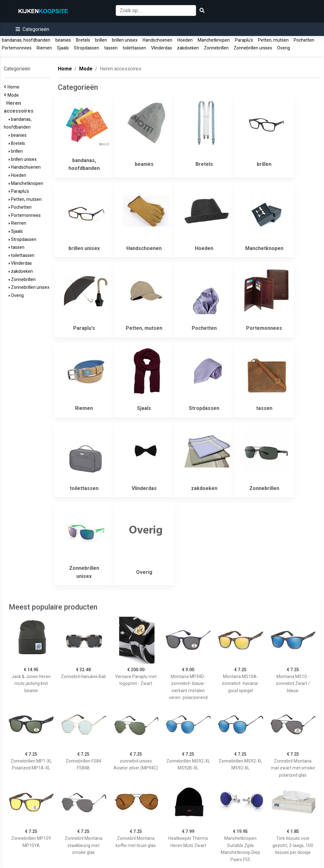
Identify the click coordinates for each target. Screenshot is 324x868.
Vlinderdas (162, 48)
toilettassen (134, 48)
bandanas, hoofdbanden (26, 40)
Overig (283, 48)
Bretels (83, 40)
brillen (101, 40)
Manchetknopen (214, 40)
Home (14, 87)
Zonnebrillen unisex (253, 48)
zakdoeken (188, 48)
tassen (111, 48)
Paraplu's (244, 40)
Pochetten (304, 40)
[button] (32, 29)
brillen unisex (125, 40)
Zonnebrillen (216, 48)
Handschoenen (157, 40)
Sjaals (63, 48)
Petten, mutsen (273, 40)
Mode (14, 95)
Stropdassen (86, 48)
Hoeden (185, 40)
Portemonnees (17, 48)
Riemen (44, 48)
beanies (63, 40)
